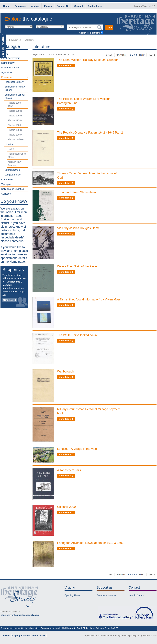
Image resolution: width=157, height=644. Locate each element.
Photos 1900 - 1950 (15, 104)
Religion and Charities (13, 189)
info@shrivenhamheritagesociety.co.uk (20, 615)
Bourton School (12, 170)
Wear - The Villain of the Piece (77, 266)
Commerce (7, 179)
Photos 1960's (15, 116)
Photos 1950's (15, 111)
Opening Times (72, 595)
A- (151, 6)
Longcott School (13, 175)
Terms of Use (39, 636)
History (5, 53)
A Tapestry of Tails (69, 470)
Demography (8, 63)
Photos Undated (16, 139)
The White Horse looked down (77, 335)
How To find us (136, 595)
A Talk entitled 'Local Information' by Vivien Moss (89, 299)
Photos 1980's (15, 125)
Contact (78, 6)
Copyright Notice (21, 636)
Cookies (6, 636)
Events (48, 6)
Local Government (11, 58)
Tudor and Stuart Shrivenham (76, 192)
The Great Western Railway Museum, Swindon (88, 60)
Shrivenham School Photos (15, 96)
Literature (29, 40)
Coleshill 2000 (66, 507)
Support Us (63, 6)
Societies (6, 194)
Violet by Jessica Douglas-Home (78, 228)
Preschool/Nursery (14, 82)
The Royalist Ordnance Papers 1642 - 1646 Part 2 (90, 133)
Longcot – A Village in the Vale (77, 449)
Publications (95, 6)
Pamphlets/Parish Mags (17, 155)
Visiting (35, 6)
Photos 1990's (15, 130)
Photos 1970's (15, 120)
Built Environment (10, 68)
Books (11, 149)
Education (16, 40)
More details (9, 300)
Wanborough (66, 372)
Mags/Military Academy (15, 163)
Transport (6, 184)
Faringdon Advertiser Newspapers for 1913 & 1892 (90, 543)
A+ (155, 6)
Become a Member (106, 595)
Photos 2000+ (15, 135)
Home (6, 6)
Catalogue (20, 6)
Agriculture (7, 72)
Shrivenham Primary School (15, 88)
